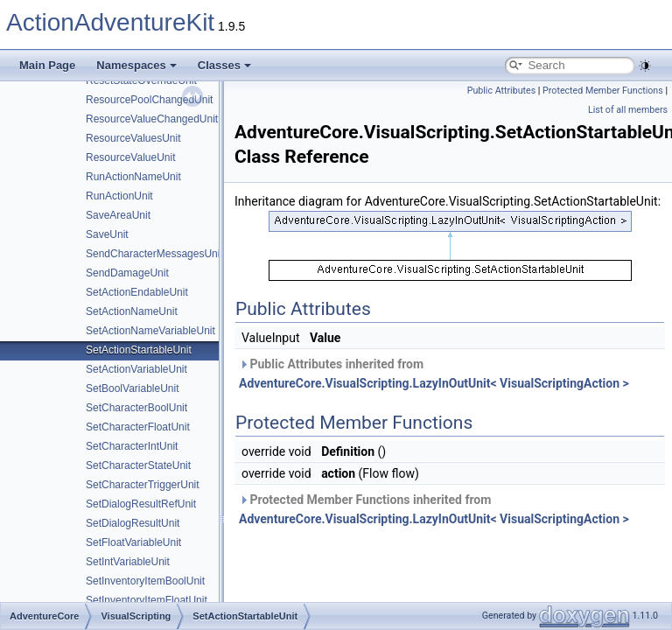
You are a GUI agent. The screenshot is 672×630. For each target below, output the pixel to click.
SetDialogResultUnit (133, 523)
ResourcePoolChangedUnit (149, 100)
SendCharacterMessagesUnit (154, 254)
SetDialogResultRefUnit (141, 504)
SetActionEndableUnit (137, 292)
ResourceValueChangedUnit (152, 119)
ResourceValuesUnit (133, 138)
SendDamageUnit (127, 273)
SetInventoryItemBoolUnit (145, 581)
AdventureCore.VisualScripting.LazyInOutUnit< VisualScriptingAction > (434, 383)
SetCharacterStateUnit (138, 465)
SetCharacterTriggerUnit (143, 485)
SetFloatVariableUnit (133, 542)
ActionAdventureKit (110, 22)
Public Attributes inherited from (434, 374)
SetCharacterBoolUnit (136, 408)
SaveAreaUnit (118, 215)
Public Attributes (502, 91)
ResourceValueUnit (131, 157)
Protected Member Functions (603, 91)
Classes (224, 65)
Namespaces (136, 65)
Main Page (47, 65)
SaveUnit (107, 234)
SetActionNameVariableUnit (150, 331)
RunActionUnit (119, 196)
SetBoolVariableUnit (133, 388)
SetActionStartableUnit (139, 350)
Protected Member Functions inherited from (434, 509)
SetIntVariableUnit (128, 562)
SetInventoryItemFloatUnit (147, 600)
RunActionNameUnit (133, 177)
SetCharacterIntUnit (132, 446)
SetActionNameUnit (132, 311)
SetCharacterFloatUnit (138, 427)
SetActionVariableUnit (136, 369)
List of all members (628, 110)
